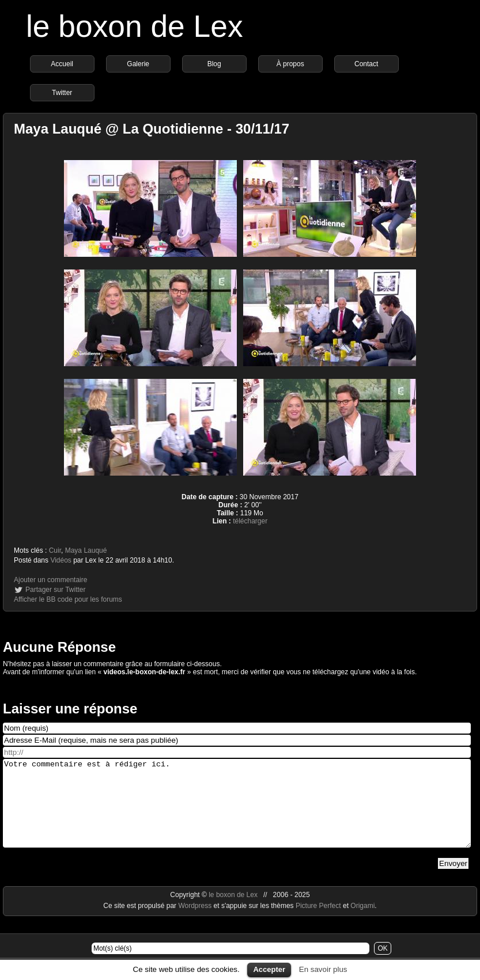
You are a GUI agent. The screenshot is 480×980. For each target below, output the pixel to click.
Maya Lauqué (86, 550)
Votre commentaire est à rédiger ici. (237, 812)
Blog (214, 64)
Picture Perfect (318, 923)
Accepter (269, 969)
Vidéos (61, 560)
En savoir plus (323, 969)
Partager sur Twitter (55, 590)
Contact (366, 64)
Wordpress (196, 923)
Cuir (55, 550)
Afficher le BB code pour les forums (68, 599)
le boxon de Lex (135, 26)
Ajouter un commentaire (50, 580)
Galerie (138, 64)
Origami (362, 923)
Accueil (62, 64)
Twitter (62, 93)
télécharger (250, 521)
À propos (290, 64)
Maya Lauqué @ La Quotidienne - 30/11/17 (152, 129)
